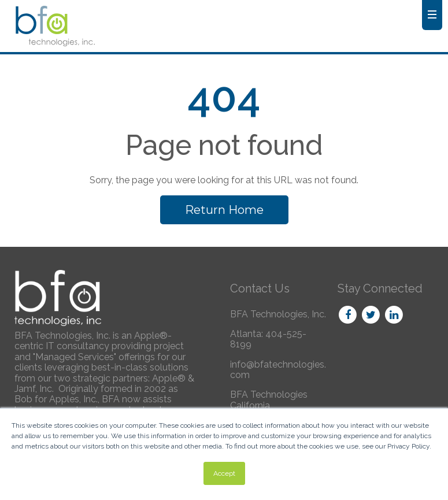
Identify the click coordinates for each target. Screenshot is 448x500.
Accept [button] (224, 473)
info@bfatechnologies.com (278, 370)
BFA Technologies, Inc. (278, 314)
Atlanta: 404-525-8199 (268, 339)
